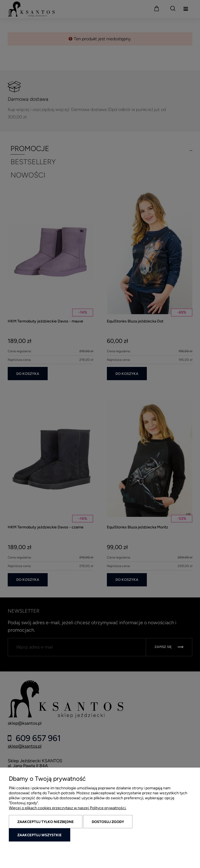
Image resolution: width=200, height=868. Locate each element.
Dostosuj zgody (108, 822)
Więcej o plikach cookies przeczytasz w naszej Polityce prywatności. (68, 808)
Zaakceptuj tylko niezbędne (46, 822)
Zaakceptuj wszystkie (40, 835)
